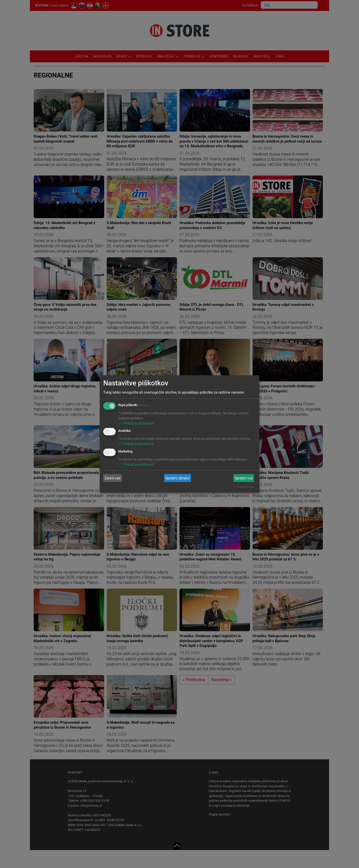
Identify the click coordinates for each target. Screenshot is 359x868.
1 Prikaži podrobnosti (136, 423)
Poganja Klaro (245, 487)
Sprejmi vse (244, 478)
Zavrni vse (113, 478)
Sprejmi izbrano (178, 478)
